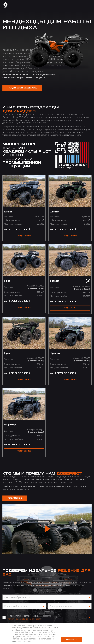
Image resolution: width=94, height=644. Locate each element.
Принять (72, 639)
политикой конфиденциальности (24, 619)
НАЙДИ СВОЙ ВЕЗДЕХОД (22, 88)
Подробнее (15, 498)
